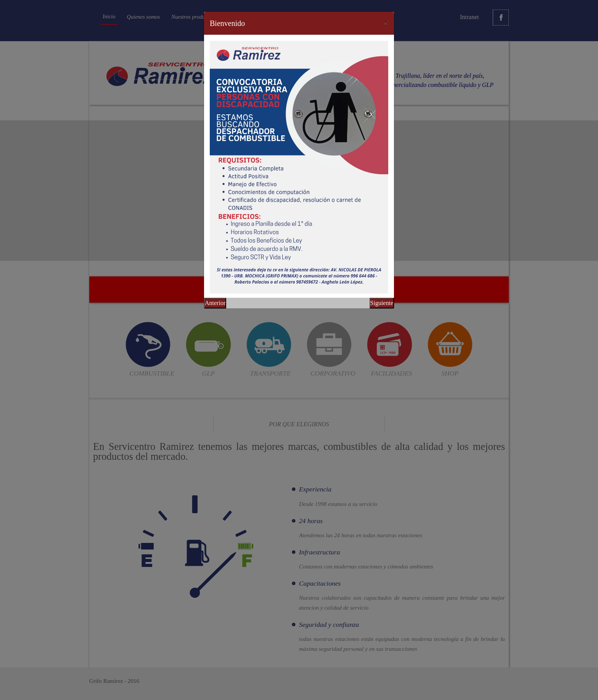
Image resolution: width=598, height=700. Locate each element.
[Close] (386, 22)
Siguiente (382, 303)
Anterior (215, 303)
